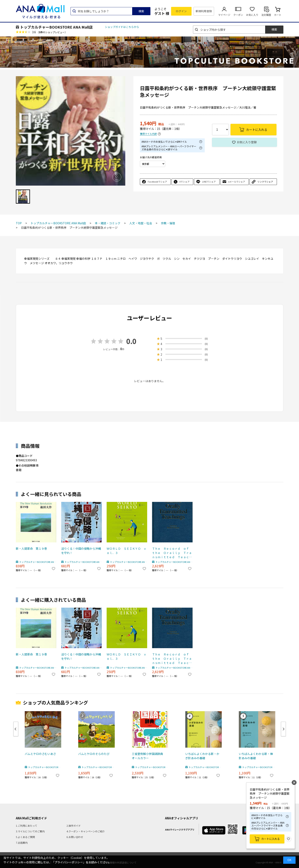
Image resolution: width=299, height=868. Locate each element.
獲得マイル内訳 (148, 134)
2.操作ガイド (74, 826)
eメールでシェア (237, 182)
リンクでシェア (265, 182)
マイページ (224, 15)
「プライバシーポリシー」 (69, 862)
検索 (141, 11)
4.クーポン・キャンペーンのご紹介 (86, 831)
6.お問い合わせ (75, 837)
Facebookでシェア (157, 182)
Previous (16, 729)
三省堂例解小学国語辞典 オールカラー (149, 756)
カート (278, 15)
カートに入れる (271, 839)
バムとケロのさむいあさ (40, 754)
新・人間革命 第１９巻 (31, 548)
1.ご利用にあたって (26, 826)
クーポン (238, 15)
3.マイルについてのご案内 (30, 831)
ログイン (181, 11)
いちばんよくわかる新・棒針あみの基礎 (256, 756)
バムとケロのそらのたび (94, 754)
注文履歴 (266, 15)
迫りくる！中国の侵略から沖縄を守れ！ (81, 551)
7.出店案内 (22, 843)
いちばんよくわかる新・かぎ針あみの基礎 (202, 756)
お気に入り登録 (247, 142)
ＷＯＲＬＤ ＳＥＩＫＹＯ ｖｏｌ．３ (126, 551)
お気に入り (252, 15)
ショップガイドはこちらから (122, 27)
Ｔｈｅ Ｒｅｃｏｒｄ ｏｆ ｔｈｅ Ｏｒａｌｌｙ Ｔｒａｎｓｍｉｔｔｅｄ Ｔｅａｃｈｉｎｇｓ (172, 553)
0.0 (131, 341)
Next (283, 729)
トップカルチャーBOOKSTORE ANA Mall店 (56, 27)
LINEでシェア (209, 182)
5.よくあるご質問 (25, 837)
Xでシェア (184, 182)
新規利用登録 (204, 11)
